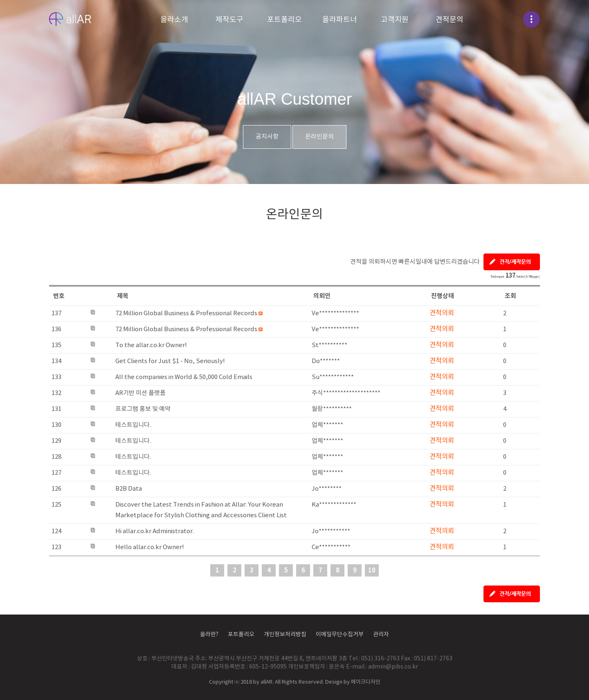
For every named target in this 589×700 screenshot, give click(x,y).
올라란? (209, 635)
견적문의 (450, 20)
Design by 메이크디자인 (353, 682)
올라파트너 (340, 20)
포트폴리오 (284, 20)
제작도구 (229, 20)
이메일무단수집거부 (340, 635)
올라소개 (174, 20)
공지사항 (267, 137)
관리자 (381, 635)
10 (372, 570)
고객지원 (395, 20)
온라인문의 (319, 137)
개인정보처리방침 (285, 635)
